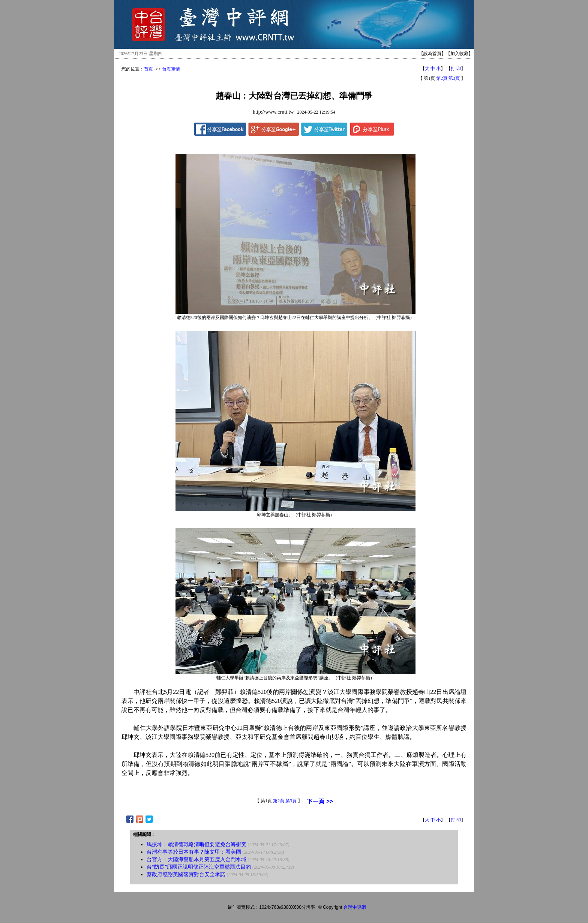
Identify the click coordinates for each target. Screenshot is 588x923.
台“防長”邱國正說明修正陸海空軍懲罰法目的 (199, 867)
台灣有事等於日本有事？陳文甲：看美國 (194, 852)
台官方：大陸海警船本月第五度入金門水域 (196, 859)
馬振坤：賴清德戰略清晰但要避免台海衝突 (196, 844)
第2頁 (442, 78)
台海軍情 (171, 69)
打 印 (456, 69)
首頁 (148, 69)
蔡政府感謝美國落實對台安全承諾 (186, 874)
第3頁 (454, 78)
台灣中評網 (355, 907)
